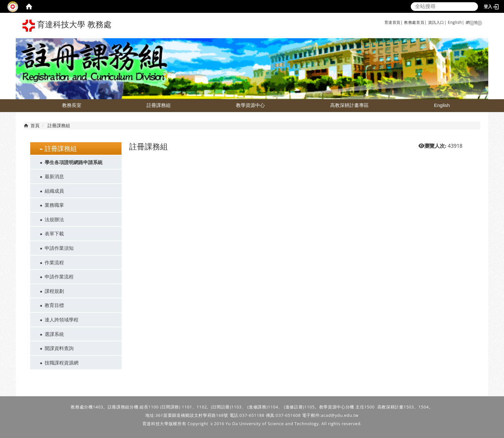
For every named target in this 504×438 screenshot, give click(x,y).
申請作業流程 (59, 276)
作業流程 (54, 262)
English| (456, 22)
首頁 (35, 125)
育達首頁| (394, 22)
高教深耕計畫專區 (349, 105)
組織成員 (54, 191)
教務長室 (72, 105)
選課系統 (54, 334)
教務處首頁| (415, 22)
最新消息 (54, 176)
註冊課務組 (159, 105)
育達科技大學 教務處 (67, 26)
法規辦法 (54, 219)
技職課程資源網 (62, 363)
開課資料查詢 (59, 348)
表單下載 (54, 233)
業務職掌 (54, 205)
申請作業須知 (59, 248)
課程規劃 (54, 291)
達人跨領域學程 (62, 320)
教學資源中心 (250, 105)
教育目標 (54, 305)
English (442, 105)
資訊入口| (437, 22)
